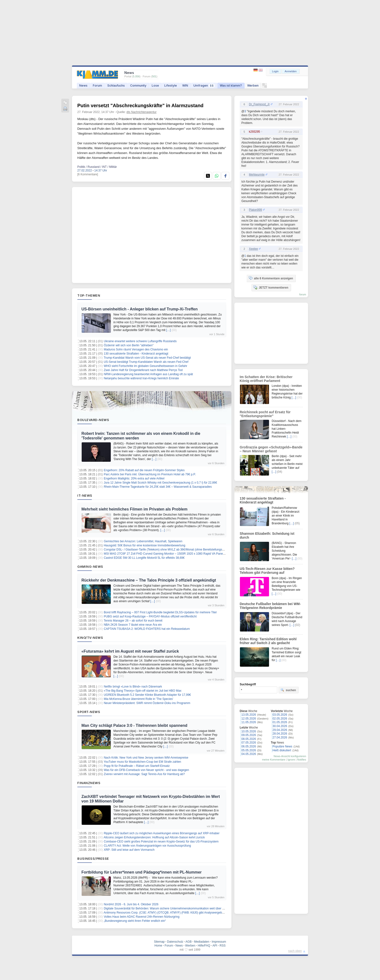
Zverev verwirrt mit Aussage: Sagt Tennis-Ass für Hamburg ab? (144, 774)
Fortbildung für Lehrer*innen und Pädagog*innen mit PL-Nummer (142, 872)
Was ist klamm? (231, 85)
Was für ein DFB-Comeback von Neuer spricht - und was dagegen (146, 770)
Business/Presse (93, 859)
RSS (223, 946)
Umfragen (204, 85)
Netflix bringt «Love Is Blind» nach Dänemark (133, 687)
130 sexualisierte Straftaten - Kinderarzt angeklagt (136, 354)
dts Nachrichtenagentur (142, 112)
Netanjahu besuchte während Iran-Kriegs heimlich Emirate (141, 378)
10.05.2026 (249, 731)
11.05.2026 (249, 722)
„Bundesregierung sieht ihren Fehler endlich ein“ (135, 921)
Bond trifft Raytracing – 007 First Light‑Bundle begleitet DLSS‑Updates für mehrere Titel (160, 612)
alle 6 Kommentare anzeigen (271, 278)
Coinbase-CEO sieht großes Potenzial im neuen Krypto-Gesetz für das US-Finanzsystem (161, 842)
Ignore (291, 760)
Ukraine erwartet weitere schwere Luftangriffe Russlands (140, 341)
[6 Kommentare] (88, 174)
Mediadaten (202, 942)
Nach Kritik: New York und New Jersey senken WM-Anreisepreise (146, 758)
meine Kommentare (274, 760)
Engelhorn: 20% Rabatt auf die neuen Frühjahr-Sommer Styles (144, 470)
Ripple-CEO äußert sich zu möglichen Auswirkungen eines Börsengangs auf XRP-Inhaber (162, 833)
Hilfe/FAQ (204, 946)
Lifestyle (171, 85)
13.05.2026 (249, 715)
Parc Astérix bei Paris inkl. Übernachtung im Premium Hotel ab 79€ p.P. (150, 474)
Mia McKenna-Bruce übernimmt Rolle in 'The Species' (139, 699)
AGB (188, 942)
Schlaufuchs (116, 85)
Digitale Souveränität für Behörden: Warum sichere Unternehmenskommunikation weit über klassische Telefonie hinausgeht (183, 908)
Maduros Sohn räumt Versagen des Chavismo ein (136, 349)
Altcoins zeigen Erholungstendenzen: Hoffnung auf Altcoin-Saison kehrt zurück (154, 837)
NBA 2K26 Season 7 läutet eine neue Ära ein (133, 625)
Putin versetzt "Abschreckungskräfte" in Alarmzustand (140, 105)
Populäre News (282, 746)
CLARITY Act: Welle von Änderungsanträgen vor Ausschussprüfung (147, 846)
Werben (253, 85)
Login (275, 71)
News (83, 85)
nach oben (295, 951)
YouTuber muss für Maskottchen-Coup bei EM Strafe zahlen (142, 762)
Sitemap (159, 942)
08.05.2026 (249, 739)
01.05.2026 (280, 722)
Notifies (302, 760)
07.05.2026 (249, 743)
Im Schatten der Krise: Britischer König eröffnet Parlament (266, 379)
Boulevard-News (93, 420)
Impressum (219, 942)
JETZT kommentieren (271, 287)
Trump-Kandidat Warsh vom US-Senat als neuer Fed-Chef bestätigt (147, 358)
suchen (288, 690)
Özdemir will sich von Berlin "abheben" (129, 345)
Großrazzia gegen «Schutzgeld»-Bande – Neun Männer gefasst (271, 449)
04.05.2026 (249, 754)
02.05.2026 (280, 719)
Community (138, 85)
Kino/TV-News (90, 638)
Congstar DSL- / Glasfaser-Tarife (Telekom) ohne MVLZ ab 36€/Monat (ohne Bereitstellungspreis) (166, 550)
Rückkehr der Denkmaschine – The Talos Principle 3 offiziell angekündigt (149, 580)
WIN (185, 85)
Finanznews (89, 783)
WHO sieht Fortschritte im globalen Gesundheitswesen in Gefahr (145, 366)
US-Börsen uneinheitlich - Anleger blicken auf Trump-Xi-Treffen (139, 309)
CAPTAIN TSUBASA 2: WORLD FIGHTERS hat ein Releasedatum (147, 629)
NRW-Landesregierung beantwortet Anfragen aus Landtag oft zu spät (148, 374)
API (215, 946)
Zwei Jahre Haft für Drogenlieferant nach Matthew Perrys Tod (143, 370)
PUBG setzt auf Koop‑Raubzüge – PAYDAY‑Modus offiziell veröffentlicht (150, 616)
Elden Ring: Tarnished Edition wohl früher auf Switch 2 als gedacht (268, 641)
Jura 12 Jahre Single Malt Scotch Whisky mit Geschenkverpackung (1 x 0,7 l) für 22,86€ (160, 483)
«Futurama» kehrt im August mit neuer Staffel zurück (130, 651)
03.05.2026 (280, 715)
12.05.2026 (249, 719)
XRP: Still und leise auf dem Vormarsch (129, 850)
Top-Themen (89, 295)
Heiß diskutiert (282, 750)
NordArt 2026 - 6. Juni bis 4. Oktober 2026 (131, 904)
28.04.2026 (280, 734)
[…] (169, 330)
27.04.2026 (280, 737)
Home (158, 946)
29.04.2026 (280, 730)
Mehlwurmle (257, 175)
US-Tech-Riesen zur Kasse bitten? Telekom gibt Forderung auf (267, 571)
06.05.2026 (249, 746)
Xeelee (253, 249)
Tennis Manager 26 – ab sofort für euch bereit (133, 621)
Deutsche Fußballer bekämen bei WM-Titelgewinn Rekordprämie (270, 606)
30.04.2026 (280, 726)
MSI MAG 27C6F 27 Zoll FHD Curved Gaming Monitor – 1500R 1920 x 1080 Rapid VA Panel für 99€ (169, 554)
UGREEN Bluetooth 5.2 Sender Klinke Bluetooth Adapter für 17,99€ (147, 695)
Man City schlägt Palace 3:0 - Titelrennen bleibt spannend (134, 725)
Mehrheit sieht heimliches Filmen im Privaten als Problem (134, 509)
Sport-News (89, 712)
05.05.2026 (249, 750)
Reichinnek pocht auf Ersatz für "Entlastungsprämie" (265, 414)
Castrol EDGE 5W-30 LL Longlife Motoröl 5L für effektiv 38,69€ (144, 558)
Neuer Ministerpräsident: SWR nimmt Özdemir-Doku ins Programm (147, 703)
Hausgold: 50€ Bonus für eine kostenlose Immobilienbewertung (144, 545)
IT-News (85, 495)
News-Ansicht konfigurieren (290, 756)
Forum (97, 85)
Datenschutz (175, 942)
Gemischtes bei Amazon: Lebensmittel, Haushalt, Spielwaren (143, 541)
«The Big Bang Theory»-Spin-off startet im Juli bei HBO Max (142, 691)
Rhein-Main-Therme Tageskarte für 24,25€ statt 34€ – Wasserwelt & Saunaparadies (158, 487)
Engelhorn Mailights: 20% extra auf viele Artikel (134, 478)
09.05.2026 (249, 735)
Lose (155, 85)
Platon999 (255, 210)
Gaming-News (90, 567)
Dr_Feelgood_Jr (259, 104)
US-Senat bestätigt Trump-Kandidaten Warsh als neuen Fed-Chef (146, 362)
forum (303, 294)
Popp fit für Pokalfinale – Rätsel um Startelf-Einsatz (137, 766)
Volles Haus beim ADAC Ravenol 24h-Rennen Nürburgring (142, 917)
